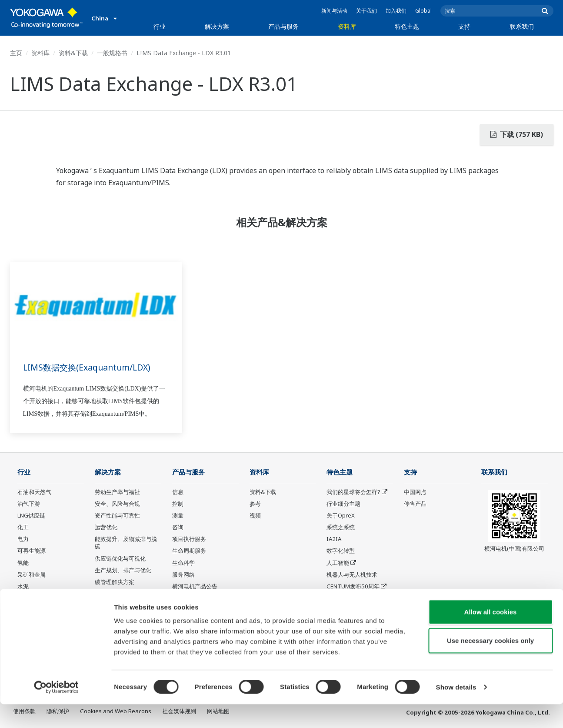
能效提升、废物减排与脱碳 (126, 543)
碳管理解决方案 (115, 582)
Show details (456, 711)
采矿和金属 (32, 575)
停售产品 (183, 598)
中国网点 (415, 492)
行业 (160, 26)
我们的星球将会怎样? (353, 492)
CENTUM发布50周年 (353, 587)
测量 (178, 516)
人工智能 (338, 563)
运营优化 (106, 528)
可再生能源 (32, 551)
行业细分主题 (343, 504)
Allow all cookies (491, 636)
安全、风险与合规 (117, 504)
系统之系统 (341, 528)
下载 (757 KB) (517, 134)
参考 (255, 504)
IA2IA (334, 539)
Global (423, 11)
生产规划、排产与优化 (123, 571)
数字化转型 (341, 551)
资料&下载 (73, 53)
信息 (178, 492)
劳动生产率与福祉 (117, 492)
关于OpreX (341, 516)
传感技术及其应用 (349, 598)
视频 (255, 516)
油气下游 (29, 504)
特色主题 (407, 26)
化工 (23, 528)
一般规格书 (112, 53)
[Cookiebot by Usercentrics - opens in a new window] (56, 711)
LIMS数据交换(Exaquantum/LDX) (90, 367)
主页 (16, 53)
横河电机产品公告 (195, 587)
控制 (178, 504)
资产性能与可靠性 (117, 516)
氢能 (23, 563)
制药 (23, 598)
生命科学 (183, 563)
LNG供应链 (31, 516)
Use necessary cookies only (490, 664)
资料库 (347, 26)
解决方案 (217, 26)
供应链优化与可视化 (120, 558)
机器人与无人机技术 (352, 575)
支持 (464, 26)
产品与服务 (283, 26)
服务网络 (183, 575)
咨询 (178, 528)
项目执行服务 (189, 539)
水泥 (23, 587)
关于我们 (366, 11)
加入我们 (396, 11)
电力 (23, 539)
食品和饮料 (32, 610)
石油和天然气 (34, 492)
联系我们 (522, 26)
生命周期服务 (189, 551)
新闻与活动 (334, 11)
